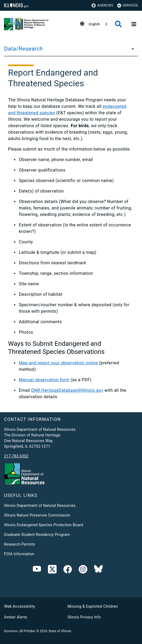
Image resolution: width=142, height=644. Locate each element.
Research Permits (20, 544)
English (94, 24)
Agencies (102, 6)
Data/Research (23, 49)
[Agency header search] (118, 24)
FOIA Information (19, 554)
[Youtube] (37, 570)
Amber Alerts (16, 617)
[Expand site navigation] (134, 24)
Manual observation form (44, 380)
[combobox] (98, 24)
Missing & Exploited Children (93, 606)
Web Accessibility (20, 606)
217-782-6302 (16, 456)
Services (128, 6)
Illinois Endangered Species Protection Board (44, 525)
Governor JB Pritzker (20, 631)
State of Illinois (60, 631)
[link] (52, 570)
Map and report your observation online (58, 363)
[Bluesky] (98, 570)
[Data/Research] (131, 49)
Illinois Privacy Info (84, 617)
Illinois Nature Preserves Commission (37, 515)
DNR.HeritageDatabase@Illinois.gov (67, 390)
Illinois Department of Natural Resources (40, 506)
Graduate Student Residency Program (37, 535)
